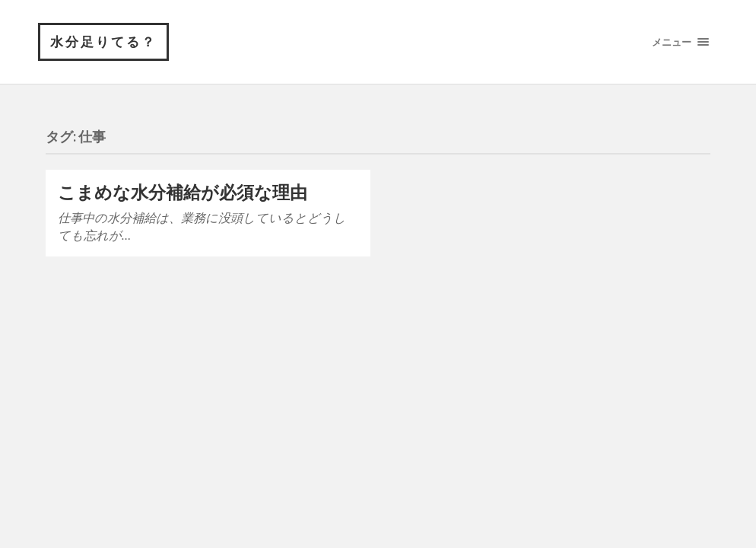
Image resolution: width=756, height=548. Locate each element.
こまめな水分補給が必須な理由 (183, 192)
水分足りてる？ (103, 41)
